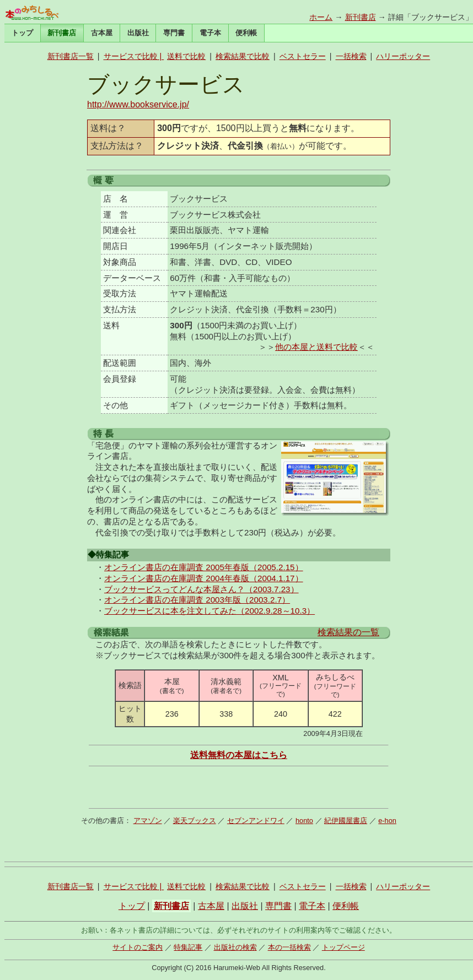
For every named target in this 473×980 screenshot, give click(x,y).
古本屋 (102, 33)
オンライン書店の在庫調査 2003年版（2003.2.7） (197, 600)
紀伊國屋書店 (346, 821)
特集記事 (188, 947)
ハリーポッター (403, 56)
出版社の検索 (235, 947)
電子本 (210, 33)
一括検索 (351, 56)
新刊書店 (361, 17)
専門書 (174, 33)
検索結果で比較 (243, 56)
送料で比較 (186, 56)
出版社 (138, 33)
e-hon (387, 821)
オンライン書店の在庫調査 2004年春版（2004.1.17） (204, 578)
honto (304, 821)
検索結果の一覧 (348, 632)
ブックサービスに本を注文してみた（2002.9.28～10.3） (209, 611)
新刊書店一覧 (71, 56)
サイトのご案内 (138, 947)
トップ (22, 33)
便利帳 (246, 33)
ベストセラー (303, 56)
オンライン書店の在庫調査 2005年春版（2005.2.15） (204, 567)
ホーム (321, 17)
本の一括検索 (289, 947)
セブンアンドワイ (256, 821)
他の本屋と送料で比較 (316, 347)
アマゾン (148, 821)
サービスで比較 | (134, 56)
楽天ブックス (195, 821)
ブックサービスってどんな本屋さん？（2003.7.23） (201, 589)
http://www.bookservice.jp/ (138, 104)
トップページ (343, 947)
